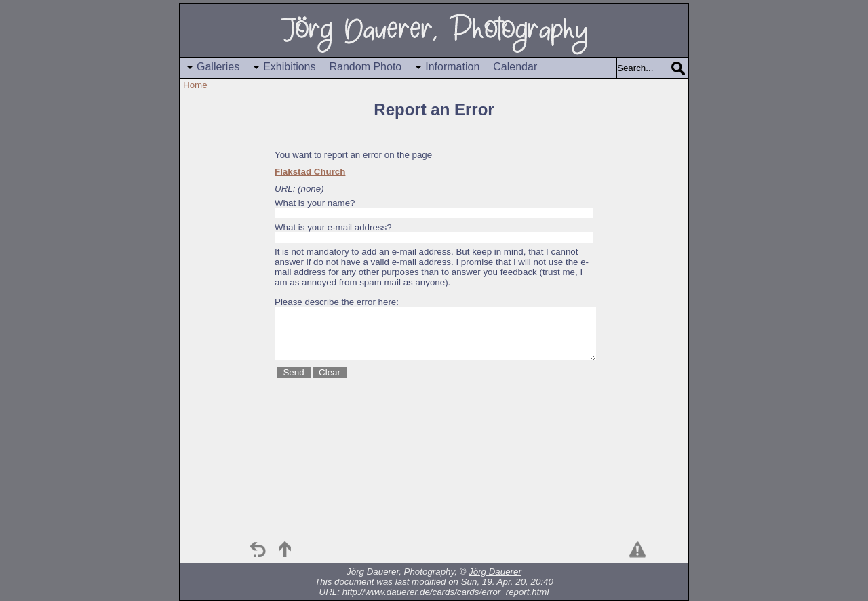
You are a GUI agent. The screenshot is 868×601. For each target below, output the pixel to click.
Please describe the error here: (337, 302)
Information (452, 67)
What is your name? (315, 203)
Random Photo (366, 67)
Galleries (218, 67)
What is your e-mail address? (333, 227)
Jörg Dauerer (495, 572)
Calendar (515, 67)
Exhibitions (289, 67)
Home (195, 85)
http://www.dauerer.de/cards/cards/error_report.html (446, 592)
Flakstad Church (310, 172)
